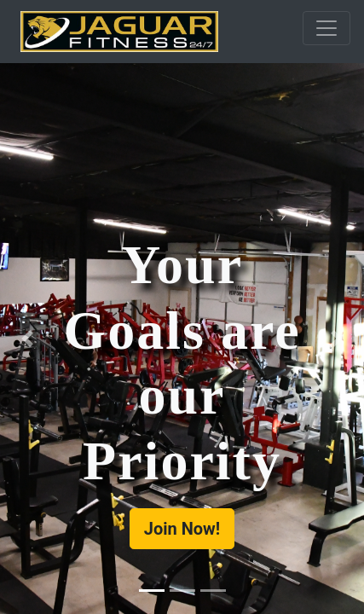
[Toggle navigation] (326, 28)
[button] (27, 339)
